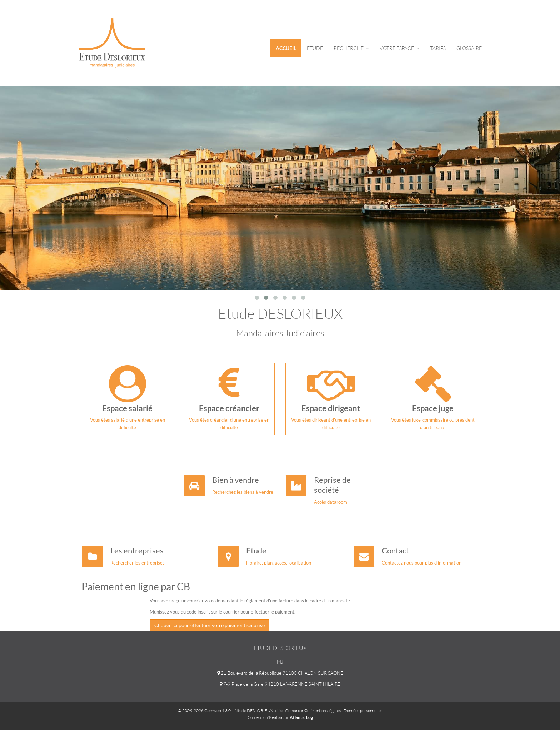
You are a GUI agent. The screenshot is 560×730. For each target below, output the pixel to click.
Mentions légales (326, 711)
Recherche (351, 48)
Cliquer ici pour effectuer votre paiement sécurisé (209, 625)
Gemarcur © (296, 711)
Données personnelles (363, 711)
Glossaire (469, 48)
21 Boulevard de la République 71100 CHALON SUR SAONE (280, 673)
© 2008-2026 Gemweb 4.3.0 (204, 711)
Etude (315, 48)
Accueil (286, 48)
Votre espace (399, 48)
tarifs (438, 48)
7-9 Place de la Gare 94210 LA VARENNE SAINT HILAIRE (280, 684)
